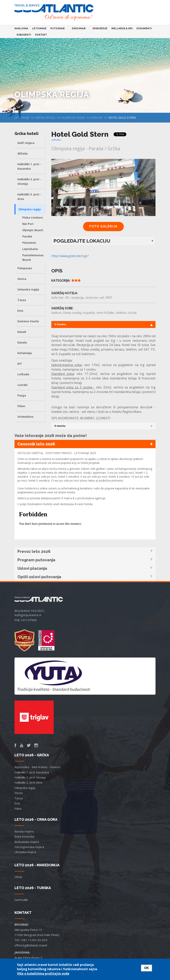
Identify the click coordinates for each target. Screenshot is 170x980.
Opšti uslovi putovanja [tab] (85, 577)
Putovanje (58, 28)
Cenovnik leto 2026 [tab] (85, 444)
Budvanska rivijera (27, 842)
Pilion (21, 406)
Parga (22, 395)
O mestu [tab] (104, 426)
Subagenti (24, 35)
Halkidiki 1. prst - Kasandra (29, 166)
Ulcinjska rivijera (25, 852)
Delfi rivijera (26, 143)
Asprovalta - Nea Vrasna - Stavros (37, 767)
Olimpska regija (73, 118)
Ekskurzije (100, 28)
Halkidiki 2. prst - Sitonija (29, 181)
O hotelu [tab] (104, 324)
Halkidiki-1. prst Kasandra (32, 772)
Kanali (22, 332)
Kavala (22, 342)
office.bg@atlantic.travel (31, 945)
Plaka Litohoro (33, 218)
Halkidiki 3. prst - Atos (29, 197)
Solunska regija (28, 289)
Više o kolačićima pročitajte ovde (43, 974)
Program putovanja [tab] (85, 560)
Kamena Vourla (28, 321)
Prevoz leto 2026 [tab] (85, 551)
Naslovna (21, 28)
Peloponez (25, 268)
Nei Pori (28, 224)
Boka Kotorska (24, 836)
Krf (20, 364)
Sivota (22, 279)
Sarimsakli (21, 900)
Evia (20, 311)
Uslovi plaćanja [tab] (85, 568)
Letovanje (39, 28)
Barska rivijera (24, 831)
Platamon (29, 243)
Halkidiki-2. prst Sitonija (30, 777)
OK (146, 968)
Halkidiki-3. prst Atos (28, 782)
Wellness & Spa (122, 28)
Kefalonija (25, 353)
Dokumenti (144, 28)
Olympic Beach (33, 230)
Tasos (22, 300)
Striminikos (25, 417)
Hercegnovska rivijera (29, 847)
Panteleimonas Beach (33, 257)
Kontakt (41, 35)
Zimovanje (79, 28)
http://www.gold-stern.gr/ (70, 256)
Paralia (97, 118)
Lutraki (23, 385)
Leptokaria (30, 249)
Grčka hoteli (45, 118)
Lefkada (23, 374)
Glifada (23, 153)
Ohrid (18, 877)
